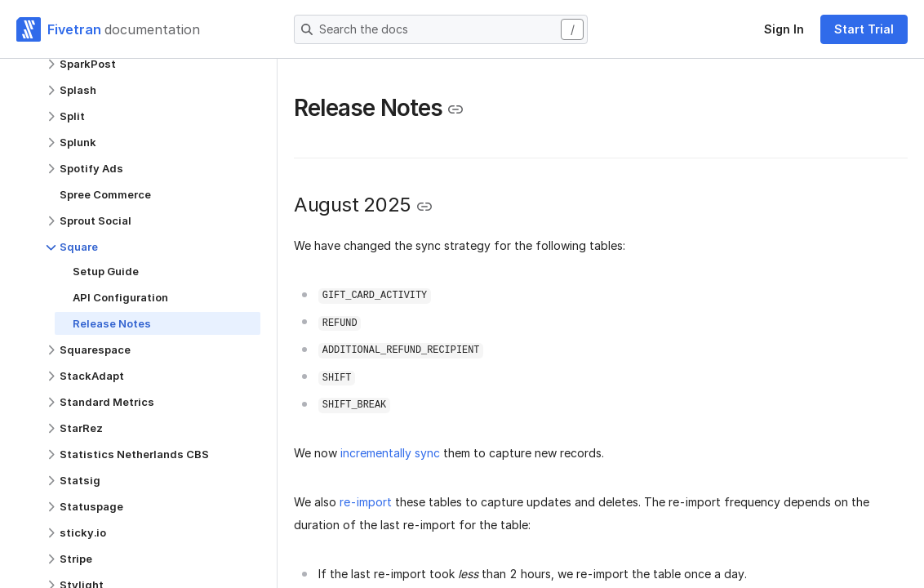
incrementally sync (390, 453)
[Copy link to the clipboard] (455, 109)
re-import (366, 502)
